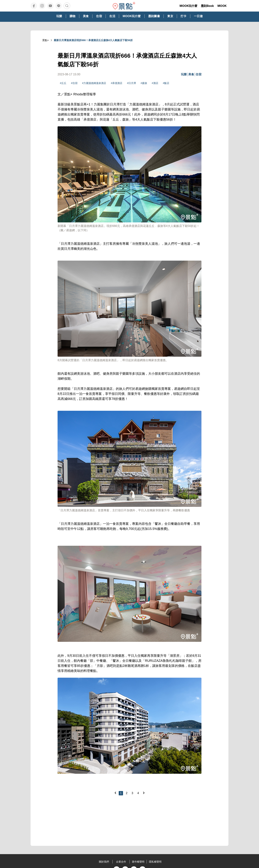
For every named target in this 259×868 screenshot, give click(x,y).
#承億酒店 (117, 83)
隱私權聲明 (155, 862)
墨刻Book (207, 6)
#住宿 (74, 83)
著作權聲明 (138, 862)
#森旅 (144, 83)
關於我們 (104, 862)
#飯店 (166, 83)
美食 (191, 74)
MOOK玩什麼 (188, 6)
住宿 (199, 74)
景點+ (46, 40)
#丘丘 (63, 83)
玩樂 (184, 74)
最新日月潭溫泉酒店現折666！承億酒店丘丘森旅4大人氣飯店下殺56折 (93, 40)
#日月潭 (131, 83)
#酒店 (155, 83)
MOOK (222, 6)
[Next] (144, 793)
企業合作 (121, 862)
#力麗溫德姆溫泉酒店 (94, 83)
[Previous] (115, 793)
